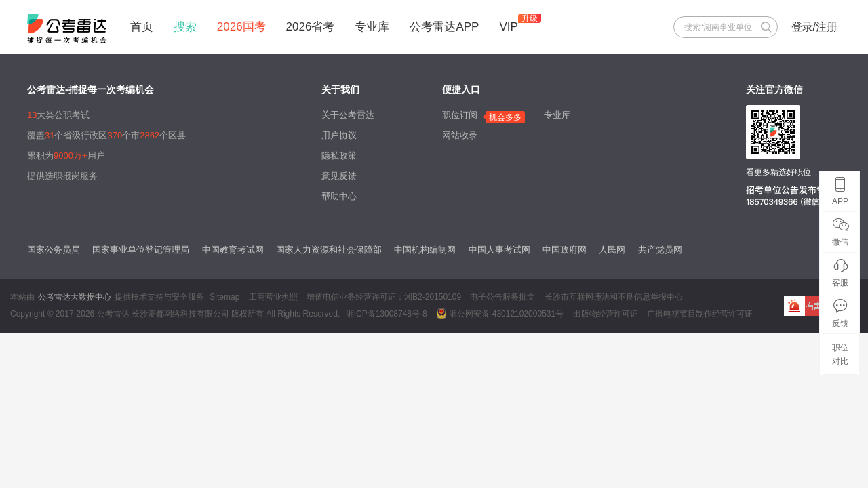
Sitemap (224, 297)
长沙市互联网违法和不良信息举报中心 (614, 297)
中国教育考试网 (233, 250)
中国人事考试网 (499, 250)
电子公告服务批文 (502, 297)
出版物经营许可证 (606, 314)
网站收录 (460, 135)
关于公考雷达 (348, 115)
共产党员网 (660, 250)
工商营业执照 (273, 297)
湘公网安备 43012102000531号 (500, 313)
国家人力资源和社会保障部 (329, 250)
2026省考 (311, 27)
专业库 (372, 27)
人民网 (612, 250)
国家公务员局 (54, 250)
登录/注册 (814, 27)
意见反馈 (339, 176)
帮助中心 (339, 196)
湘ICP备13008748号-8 (387, 314)
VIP (508, 27)
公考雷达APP (444, 27)
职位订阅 (460, 115)
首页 (142, 27)
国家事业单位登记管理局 (141, 250)
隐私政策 (339, 156)
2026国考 (241, 27)
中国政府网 (565, 250)
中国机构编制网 (425, 250)
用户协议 (339, 135)
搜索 (185, 27)
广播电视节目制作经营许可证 (700, 314)
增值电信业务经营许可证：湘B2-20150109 (384, 297)
